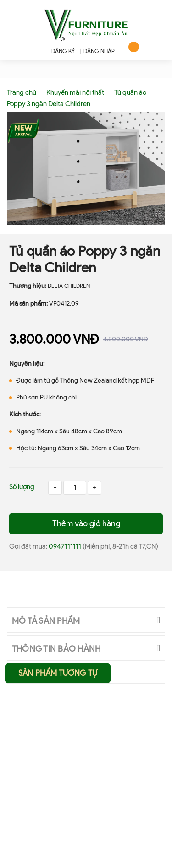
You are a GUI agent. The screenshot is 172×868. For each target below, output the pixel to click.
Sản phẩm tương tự (58, 673)
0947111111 (66, 546)
